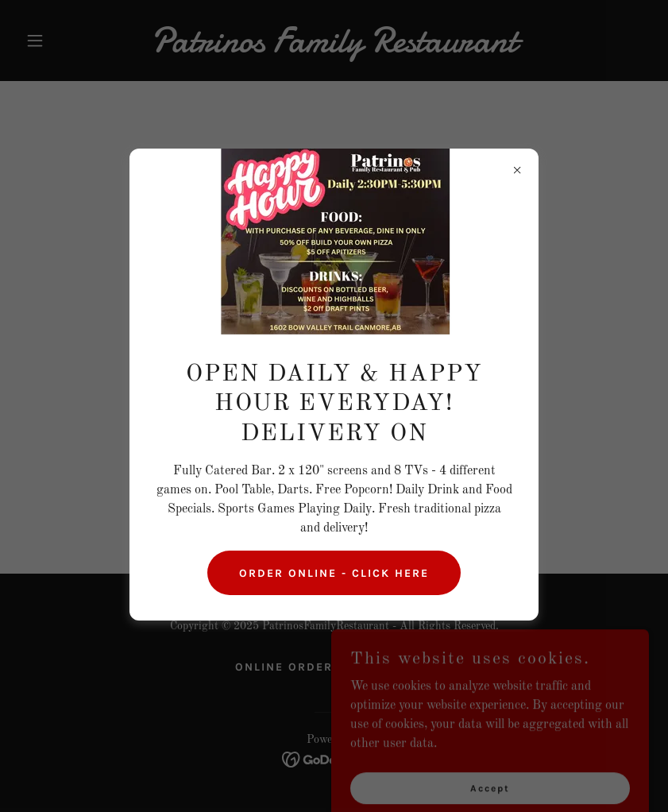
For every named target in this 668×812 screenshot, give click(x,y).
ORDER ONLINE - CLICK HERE (334, 573)
